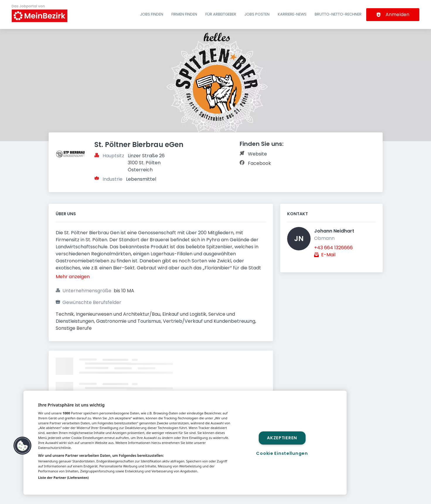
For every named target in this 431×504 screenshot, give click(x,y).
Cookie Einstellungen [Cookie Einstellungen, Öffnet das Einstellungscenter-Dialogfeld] (282, 453)
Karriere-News (292, 14)
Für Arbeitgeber (221, 14)
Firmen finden (184, 14)
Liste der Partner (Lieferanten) (63, 477)
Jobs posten (257, 14)
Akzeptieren (282, 438)
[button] (23, 446)
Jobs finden (152, 14)
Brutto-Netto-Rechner (338, 14)
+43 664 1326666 (333, 248)
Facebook (259, 163)
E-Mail (328, 255)
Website (257, 154)
